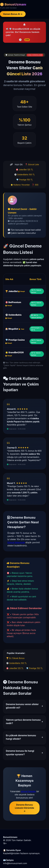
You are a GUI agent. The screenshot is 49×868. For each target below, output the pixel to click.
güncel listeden (28, 791)
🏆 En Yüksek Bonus (15, 658)
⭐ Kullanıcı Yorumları (20, 185)
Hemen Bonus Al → (13, 14)
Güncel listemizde (16, 542)
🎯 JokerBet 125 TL (25, 170)
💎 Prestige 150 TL (24, 180)
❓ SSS (35, 185)
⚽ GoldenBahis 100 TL (24, 175)
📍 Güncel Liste (32, 164)
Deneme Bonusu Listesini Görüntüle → (24, 808)
